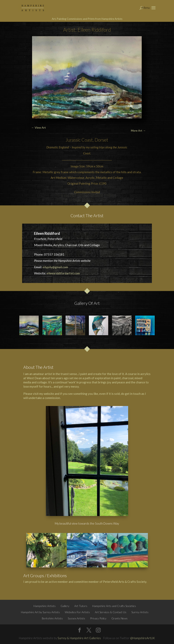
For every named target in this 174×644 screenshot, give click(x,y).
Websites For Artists (77, 612)
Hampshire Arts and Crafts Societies (114, 606)
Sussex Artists (76, 618)
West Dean (34, 378)
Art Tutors (81, 606)
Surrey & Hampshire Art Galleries (79, 638)
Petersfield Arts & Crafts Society (125, 582)
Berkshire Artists (52, 618)
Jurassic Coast (79, 140)
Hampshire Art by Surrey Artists (40, 612)
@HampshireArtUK (143, 638)
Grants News (119, 618)
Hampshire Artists (45, 606)
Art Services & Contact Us (111, 612)
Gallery (65, 606)
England (64, 147)
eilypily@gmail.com (55, 267)
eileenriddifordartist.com (63, 273)
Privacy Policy (98, 618)
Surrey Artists (140, 612)
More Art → (138, 130)
